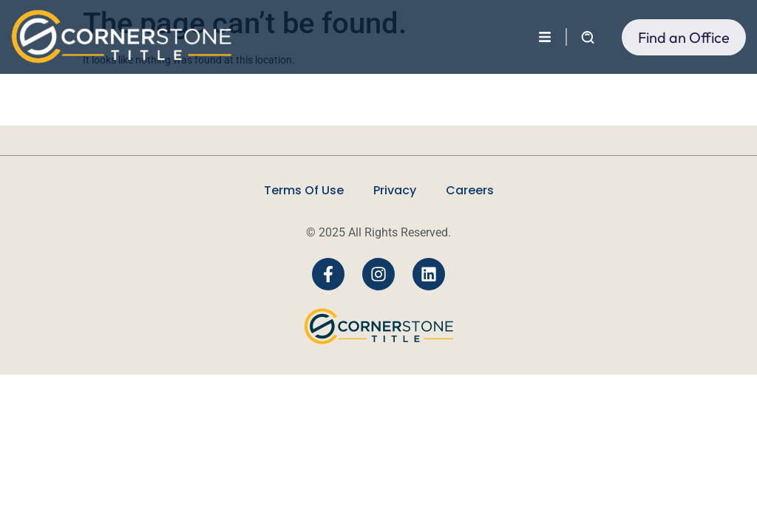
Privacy (395, 190)
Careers (470, 190)
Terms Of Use (304, 190)
